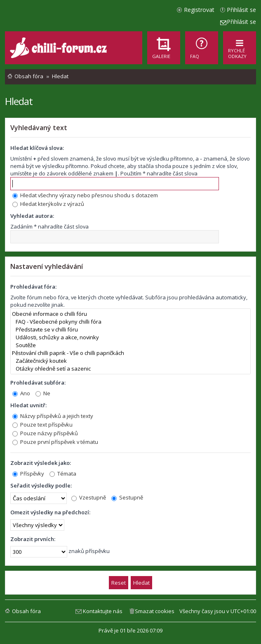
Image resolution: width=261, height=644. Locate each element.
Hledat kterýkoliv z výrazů (48, 204)
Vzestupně (89, 497)
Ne (43, 393)
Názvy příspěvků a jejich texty (53, 416)
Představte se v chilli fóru (130, 330)
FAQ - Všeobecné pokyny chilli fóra (130, 322)
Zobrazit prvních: (33, 539)
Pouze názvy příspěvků (45, 433)
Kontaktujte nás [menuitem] (103, 611)
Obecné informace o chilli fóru (130, 314)
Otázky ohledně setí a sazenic (130, 369)
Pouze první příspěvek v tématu (55, 442)
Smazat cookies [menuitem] (155, 611)
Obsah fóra (26, 611)
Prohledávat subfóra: (38, 383)
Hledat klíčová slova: (37, 148)
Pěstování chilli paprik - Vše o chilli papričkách (130, 353)
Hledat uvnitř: (28, 405)
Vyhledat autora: (32, 216)
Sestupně (127, 497)
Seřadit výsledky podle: (41, 485)
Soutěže (130, 345)
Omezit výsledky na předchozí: (50, 512)
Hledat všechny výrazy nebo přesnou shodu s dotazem (85, 195)
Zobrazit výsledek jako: (41, 463)
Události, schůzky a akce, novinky (130, 337)
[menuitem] (202, 48)
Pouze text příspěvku (42, 425)
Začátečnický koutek (130, 361)
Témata (63, 474)
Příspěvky (28, 474)
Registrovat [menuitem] (199, 10)
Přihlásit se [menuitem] (241, 10)
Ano (21, 393)
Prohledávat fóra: (33, 287)
